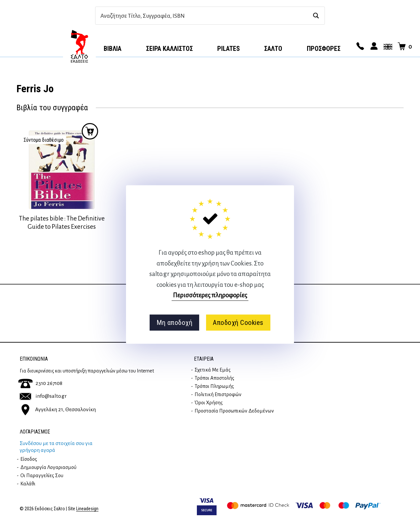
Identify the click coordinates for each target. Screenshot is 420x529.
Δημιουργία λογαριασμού (48, 467)
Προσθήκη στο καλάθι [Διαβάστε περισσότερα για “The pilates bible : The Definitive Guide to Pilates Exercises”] (90, 131)
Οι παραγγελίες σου (42, 476)
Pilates (229, 49)
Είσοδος (29, 459)
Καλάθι (28, 484)
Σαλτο (273, 49)
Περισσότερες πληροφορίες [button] (210, 295)
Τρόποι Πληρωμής (214, 386)
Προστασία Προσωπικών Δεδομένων (234, 411)
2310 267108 (40, 383)
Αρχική (79, 46)
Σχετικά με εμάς (213, 370)
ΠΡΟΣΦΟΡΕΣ (324, 49)
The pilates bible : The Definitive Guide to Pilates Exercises (62, 222)
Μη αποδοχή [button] (174, 323)
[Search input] (203, 16)
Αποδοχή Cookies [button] (238, 323)
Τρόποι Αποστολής (214, 378)
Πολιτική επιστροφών (218, 394)
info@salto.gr (43, 396)
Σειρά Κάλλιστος (169, 49)
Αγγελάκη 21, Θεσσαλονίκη (58, 410)
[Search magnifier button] (316, 16)
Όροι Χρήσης (209, 403)
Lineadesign (87, 509)
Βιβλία (113, 49)
